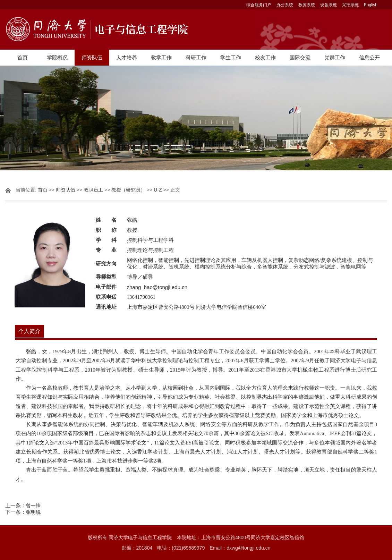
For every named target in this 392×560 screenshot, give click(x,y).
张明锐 (33, 512)
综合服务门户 (259, 5)
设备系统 (329, 5)
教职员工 (93, 190)
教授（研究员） (128, 190)
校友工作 (265, 57)
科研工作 (196, 57)
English (371, 5)
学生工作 (231, 57)
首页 (23, 57)
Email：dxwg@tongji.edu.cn (240, 548)
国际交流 (300, 57)
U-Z (158, 190)
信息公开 (369, 57)
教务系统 (307, 5)
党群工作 (335, 57)
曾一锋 (33, 506)
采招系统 (350, 5)
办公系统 (285, 5)
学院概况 (57, 57)
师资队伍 (92, 57)
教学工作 (161, 57)
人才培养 (127, 57)
